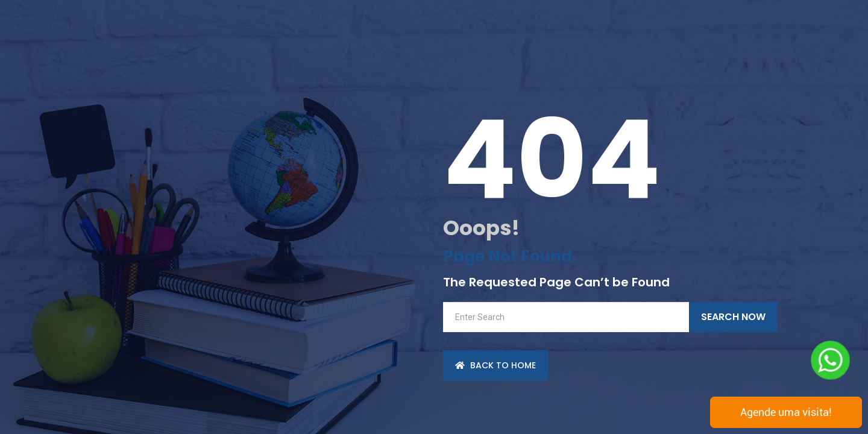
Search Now (733, 317)
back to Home (495, 365)
